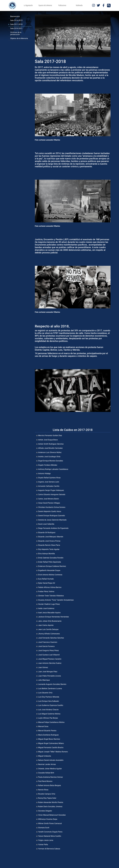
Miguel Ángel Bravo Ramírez (49, 739)
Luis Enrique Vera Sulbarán (49, 701)
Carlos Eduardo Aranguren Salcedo (52, 494)
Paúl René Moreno (45, 781)
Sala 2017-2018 (16, 24)
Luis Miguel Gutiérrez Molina (49, 714)
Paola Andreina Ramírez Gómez (51, 777)
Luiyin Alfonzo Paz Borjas (48, 718)
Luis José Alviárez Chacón (48, 710)
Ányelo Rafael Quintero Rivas (49, 478)
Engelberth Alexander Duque (49, 570)
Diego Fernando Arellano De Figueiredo (53, 528)
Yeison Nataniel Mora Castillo (50, 836)
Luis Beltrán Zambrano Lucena (50, 689)
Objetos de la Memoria (19, 38)
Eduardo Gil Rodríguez (47, 533)
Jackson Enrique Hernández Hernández (54, 617)
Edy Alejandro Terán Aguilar (49, 549)
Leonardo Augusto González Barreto (52, 684)
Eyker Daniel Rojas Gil (47, 583)
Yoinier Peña (43, 845)
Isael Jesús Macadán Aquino (49, 613)
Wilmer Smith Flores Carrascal (50, 823)
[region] (73, 36)
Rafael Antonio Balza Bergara (50, 785)
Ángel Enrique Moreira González (51, 461)
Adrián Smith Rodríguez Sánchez (51, 444)
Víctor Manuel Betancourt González (52, 815)
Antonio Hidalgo (44, 473)
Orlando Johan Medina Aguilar (50, 769)
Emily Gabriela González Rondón (51, 558)
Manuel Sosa (43, 726)
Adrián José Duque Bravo (48, 440)
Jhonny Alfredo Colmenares (49, 634)
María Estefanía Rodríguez (48, 735)
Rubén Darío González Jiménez (50, 807)
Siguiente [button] (108, 35)
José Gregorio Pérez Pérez (48, 651)
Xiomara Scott (44, 828)
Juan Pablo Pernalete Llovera (50, 676)
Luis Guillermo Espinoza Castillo (51, 705)
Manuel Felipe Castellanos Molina (51, 722)
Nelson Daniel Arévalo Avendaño (51, 760)
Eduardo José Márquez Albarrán (51, 537)
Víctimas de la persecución (16, 33)
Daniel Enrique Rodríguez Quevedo (52, 516)
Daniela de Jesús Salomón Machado (52, 520)
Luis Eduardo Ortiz (45, 693)
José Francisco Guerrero (48, 642)
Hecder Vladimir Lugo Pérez (49, 604)
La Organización (28, 5)
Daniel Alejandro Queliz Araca (50, 511)
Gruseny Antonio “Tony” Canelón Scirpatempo (56, 600)
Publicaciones (62, 5)
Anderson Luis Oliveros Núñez (50, 452)
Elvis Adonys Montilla (47, 554)
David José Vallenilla (46, 524)
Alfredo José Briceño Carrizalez (50, 448)
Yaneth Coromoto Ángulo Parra (50, 832)
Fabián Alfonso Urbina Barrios (50, 587)
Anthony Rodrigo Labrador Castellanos (53, 469)
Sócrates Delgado (45, 811)
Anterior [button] (38, 35)
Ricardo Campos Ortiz (47, 794)
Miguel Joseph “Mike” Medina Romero (53, 752)
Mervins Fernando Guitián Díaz (50, 435)
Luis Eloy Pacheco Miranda (49, 697)
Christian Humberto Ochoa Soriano (52, 507)
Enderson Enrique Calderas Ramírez (52, 566)
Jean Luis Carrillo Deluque (48, 629)
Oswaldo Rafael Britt (46, 773)
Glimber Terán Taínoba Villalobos (51, 596)
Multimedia (79, 5)
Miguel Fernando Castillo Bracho (51, 748)
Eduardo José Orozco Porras (49, 541)
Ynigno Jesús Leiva (46, 840)
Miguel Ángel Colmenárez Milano (51, 743)
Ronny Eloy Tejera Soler (47, 798)
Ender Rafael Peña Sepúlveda (50, 562)
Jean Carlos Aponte (46, 625)
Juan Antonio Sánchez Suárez (50, 663)
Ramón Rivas (43, 790)
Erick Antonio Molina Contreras (50, 575)
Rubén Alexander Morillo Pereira (51, 802)
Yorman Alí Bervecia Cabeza (49, 849)
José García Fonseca (46, 646)
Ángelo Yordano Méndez (48, 465)
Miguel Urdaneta (45, 756)
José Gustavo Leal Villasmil (49, 655)
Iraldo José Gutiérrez (46, 608)
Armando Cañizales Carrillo (49, 486)
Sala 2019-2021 (16, 28)
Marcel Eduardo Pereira (47, 731)
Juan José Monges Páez (48, 672)
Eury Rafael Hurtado (46, 579)
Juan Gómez (43, 667)
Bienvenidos (15, 16)
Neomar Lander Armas (47, 764)
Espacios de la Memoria (45, 5)
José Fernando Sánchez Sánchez (51, 638)
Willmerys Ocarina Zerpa (48, 819)
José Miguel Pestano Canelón (50, 659)
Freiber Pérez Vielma (46, 592)
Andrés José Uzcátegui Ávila (49, 457)
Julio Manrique (44, 680)
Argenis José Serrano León (49, 482)
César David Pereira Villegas (49, 503)
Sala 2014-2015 (16, 20)
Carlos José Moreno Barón (49, 499)
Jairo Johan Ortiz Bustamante (50, 621)
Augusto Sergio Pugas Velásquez (51, 490)
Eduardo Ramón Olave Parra (49, 545)
